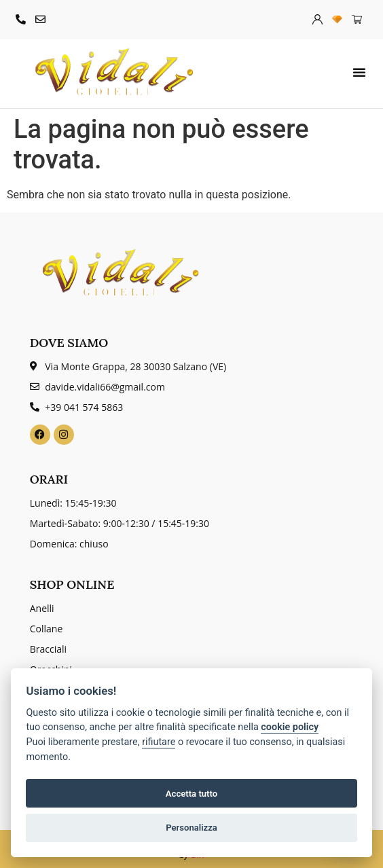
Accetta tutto (191, 794)
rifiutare (159, 742)
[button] (359, 72)
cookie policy (290, 727)
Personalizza (191, 828)
